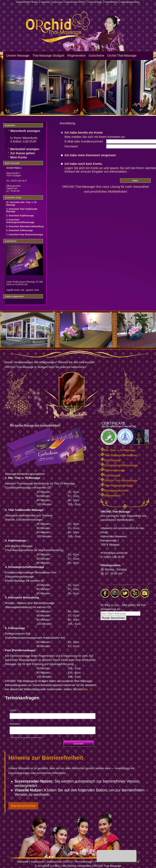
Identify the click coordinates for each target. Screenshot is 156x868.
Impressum (38, 862)
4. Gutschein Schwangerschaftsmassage (20, 221)
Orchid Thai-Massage (122, 55)
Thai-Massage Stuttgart (48, 55)
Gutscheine (96, 55)
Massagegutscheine (115, 491)
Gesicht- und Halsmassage (119, 480)
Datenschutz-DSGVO (60, 862)
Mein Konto (19, 157)
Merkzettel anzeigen (25, 149)
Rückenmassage (113, 470)
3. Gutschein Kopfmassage (20, 216)
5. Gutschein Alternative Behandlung (25, 226)
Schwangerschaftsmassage (119, 465)
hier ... (87, 689)
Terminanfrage (84, 862)
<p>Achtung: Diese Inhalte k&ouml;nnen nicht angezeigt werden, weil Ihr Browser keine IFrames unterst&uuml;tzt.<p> (53, 727)
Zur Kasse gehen (23, 153)
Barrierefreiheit (23, 806)
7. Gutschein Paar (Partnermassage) (25, 235)
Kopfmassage (111, 460)
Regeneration (76, 55)
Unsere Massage (18, 55)
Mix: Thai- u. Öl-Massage (118, 450)
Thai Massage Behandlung (119, 455)
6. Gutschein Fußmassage (20, 230)
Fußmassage (110, 475)
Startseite (23, 862)
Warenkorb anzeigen (25, 131)
